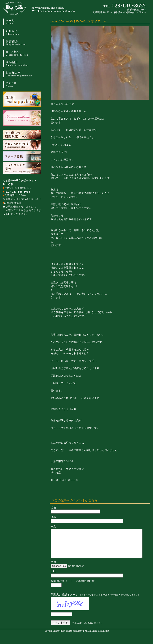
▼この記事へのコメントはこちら (75, 500)
